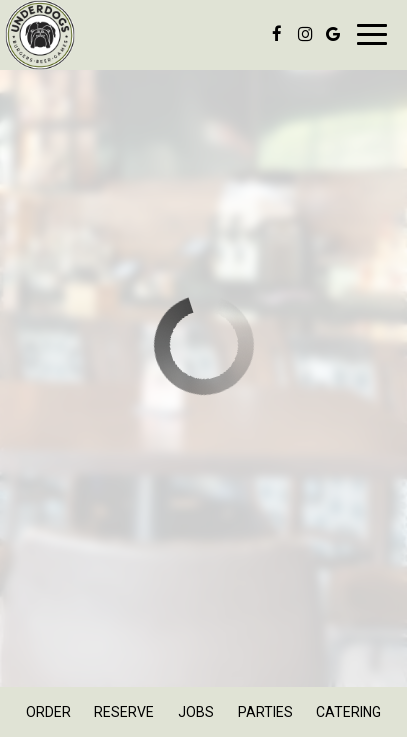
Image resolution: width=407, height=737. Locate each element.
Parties (265, 712)
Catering (348, 712)
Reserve (124, 712)
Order (48, 712)
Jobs (196, 712)
